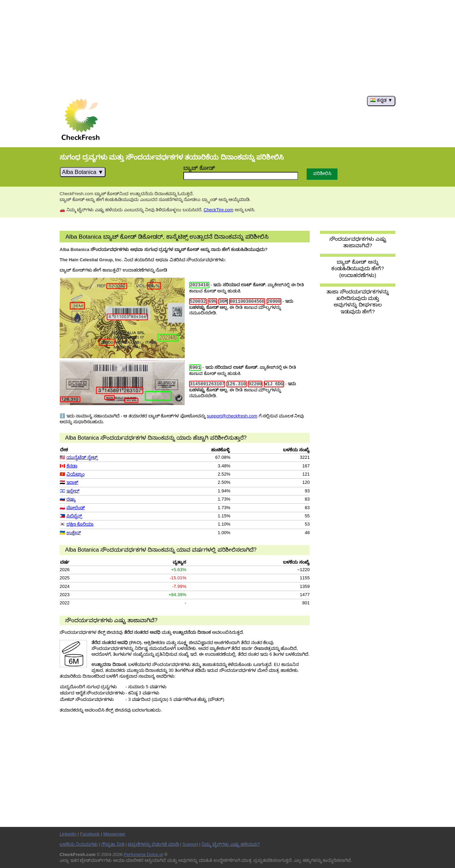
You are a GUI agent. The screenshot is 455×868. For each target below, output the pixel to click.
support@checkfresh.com (232, 416)
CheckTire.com (218, 210)
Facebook (90, 834)
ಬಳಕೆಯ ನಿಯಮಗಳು (79, 844)
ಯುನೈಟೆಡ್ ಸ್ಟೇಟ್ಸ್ (82, 457)
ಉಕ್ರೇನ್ (74, 533)
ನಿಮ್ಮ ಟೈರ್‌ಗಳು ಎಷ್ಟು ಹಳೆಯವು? (231, 844)
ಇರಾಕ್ (72, 482)
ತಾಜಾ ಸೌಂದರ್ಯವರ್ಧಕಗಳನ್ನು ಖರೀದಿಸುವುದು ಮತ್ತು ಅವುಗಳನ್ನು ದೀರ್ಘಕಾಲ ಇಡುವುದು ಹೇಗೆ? (358, 301)
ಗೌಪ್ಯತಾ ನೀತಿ (113, 844)
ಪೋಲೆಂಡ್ (76, 508)
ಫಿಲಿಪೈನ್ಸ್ (74, 516)
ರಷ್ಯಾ (71, 499)
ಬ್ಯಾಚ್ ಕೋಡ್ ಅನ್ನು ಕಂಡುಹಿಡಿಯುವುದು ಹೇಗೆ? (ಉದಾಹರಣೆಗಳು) (358, 268)
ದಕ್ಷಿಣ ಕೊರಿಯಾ (80, 524)
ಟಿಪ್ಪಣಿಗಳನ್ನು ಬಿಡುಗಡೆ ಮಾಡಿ (153, 844)
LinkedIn (68, 834)
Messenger (114, 834)
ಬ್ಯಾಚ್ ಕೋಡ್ (199, 168)
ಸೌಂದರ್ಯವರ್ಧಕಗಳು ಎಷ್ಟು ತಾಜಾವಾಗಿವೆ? (358, 242)
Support (190, 844)
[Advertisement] (227, 48)
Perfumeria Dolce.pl (143, 854)
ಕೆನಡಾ (72, 466)
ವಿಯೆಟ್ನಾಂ (76, 474)
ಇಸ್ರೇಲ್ (73, 491)
